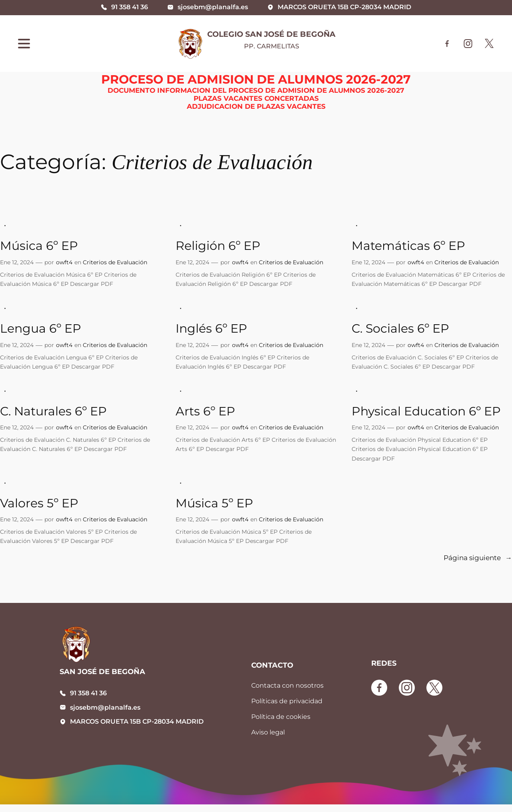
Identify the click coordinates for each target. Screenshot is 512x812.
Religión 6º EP (218, 246)
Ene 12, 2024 (17, 262)
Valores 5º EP (39, 503)
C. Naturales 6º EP (53, 411)
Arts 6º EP (205, 411)
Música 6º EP (39, 246)
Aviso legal (268, 732)
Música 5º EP (214, 503)
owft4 (64, 262)
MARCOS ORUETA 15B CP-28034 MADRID (137, 721)
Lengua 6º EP (41, 328)
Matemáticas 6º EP (408, 246)
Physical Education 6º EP (426, 411)
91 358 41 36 (88, 693)
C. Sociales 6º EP (400, 328)
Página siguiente (478, 558)
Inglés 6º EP (211, 328)
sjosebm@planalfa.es (105, 707)
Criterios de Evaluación (115, 262)
